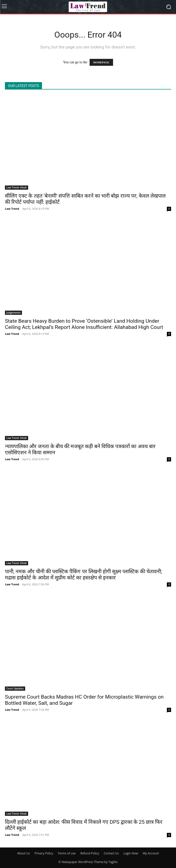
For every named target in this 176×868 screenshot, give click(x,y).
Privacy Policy (44, 853)
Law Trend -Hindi (17, 187)
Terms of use (67, 853)
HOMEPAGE (101, 62)
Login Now (131, 853)
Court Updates (15, 688)
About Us (23, 853)
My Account (151, 853)
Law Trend (12, 209)
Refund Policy (90, 853)
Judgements (13, 313)
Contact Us (111, 853)
